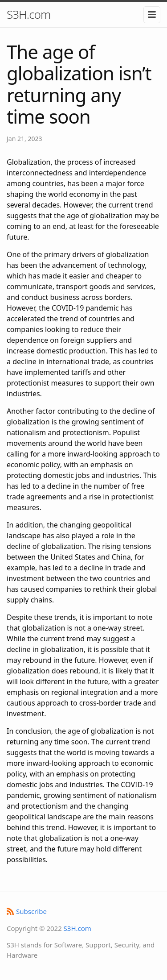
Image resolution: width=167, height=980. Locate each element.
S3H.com (29, 14)
